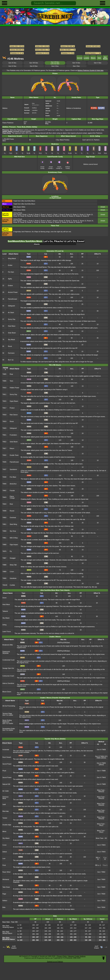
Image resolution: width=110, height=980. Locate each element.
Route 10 (69, 215)
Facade (12, 491)
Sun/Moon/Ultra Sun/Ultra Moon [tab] (25, 241)
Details (103, 207)
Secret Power (7, 764)
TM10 (4, 388)
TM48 (4, 511)
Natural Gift (6, 784)
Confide (12, 585)
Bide (4, 907)
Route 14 (16, 216)
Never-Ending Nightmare (7, 721)
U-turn (12, 572)
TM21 (4, 435)
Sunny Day (12, 319)
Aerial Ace (13, 484)
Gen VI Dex (76, 63)
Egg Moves (105, 58)
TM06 (4, 381)
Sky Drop (13, 531)
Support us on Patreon (55, 961)
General (80, 58)
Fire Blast (13, 477)
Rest (11, 504)
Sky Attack (11, 340)
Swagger (13, 558)
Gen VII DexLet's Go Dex (55, 63)
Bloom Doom (7, 692)
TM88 (4, 565)
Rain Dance (14, 415)
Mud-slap (6, 811)
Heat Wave (12, 326)
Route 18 (44, 216)
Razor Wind (6, 872)
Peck (4, 865)
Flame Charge (12, 497)
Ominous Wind (5, 798)
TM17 (4, 408)
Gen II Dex (55, 66)
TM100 (5, 585)
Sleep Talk (13, 565)
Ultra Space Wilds (19, 207)
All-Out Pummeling (9, 706)
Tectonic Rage (7, 714)
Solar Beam (12, 333)
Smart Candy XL (59, 168)
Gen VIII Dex (34, 63)
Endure (10, 286)
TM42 (4, 491)
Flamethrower (13, 299)
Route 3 (37, 215)
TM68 (4, 545)
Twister (5, 818)
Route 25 (86, 216)
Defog (4, 625)
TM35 (4, 462)
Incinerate (6, 750)
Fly (11, 551)
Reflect (5, 901)
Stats (99, 58)
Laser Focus (7, 632)
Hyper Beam (14, 401)
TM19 (4, 421)
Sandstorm (13, 469)
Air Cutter (6, 791)
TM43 (4, 497)
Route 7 (56, 215)
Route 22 (65, 216)
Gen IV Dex (12, 66)
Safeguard (11, 306)
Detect (5, 852)
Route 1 (25, 215)
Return (12, 448)
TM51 (4, 524)
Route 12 (83, 215)
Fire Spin (11, 272)
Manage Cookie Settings (77, 956)
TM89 (4, 572)
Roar (11, 374)
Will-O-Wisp (14, 538)
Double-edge (7, 825)
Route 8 (62, 215)
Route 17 (37, 216)
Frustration (13, 435)
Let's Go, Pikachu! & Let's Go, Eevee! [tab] (64, 241)
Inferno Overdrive (8, 683)
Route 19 (51, 216)
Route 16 (30, 216)
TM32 (4, 455)
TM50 (4, 518)
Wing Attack (12, 259)
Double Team (14, 455)
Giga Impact (14, 545)
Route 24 (79, 216)
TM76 (4, 551)
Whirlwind (6, 880)
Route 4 (44, 215)
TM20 (4, 428)
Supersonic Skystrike (6, 652)
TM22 (4, 442)
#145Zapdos (14, 947)
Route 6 (50, 215)
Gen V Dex (98, 63)
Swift (4, 805)
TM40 (4, 484)
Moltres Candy (68, 168)
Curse (4, 845)
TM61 (4, 538)
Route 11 (76, 215)
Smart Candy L (51, 168)
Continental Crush (9, 660)
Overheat (13, 518)
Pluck (4, 771)
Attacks (93, 58)
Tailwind (5, 611)
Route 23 (72, 216)
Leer (4, 859)
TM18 (4, 415)
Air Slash (11, 313)
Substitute (13, 578)
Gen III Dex (34, 66)
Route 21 (58, 216)
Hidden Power (14, 388)
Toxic (11, 381)
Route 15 (23, 216)
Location (86, 58)
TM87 (4, 558)
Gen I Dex (76, 66)
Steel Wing (13, 524)
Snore (4, 598)
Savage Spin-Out (8, 668)
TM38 (4, 477)
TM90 (4, 578)
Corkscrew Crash (8, 676)
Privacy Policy (62, 956)
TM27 (4, 448)
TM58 (4, 531)
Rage (4, 894)
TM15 (4, 401)
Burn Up (11, 360)
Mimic (4, 832)
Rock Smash (7, 757)
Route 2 (31, 215)
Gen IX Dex (12, 63)
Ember (10, 265)
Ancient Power (13, 292)
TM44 (4, 504)
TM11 (4, 394)
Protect (12, 408)
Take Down (6, 887)
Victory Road (18, 213)
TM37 (4, 469)
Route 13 (90, 215)
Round (12, 511)
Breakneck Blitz (8, 645)
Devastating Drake (9, 729)
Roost (10, 346)
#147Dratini (97, 947)
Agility (10, 279)
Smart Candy (42, 168)
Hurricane (11, 353)
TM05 (4, 374)
